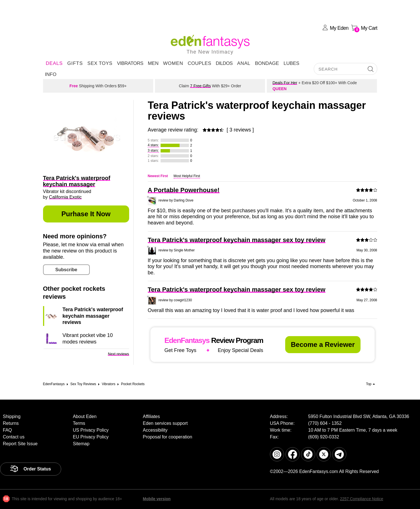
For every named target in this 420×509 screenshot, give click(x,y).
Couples (200, 63)
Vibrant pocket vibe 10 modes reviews (88, 338)
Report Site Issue (20, 444)
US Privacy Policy (91, 430)
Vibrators (130, 63)
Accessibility (155, 430)
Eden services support (165, 423)
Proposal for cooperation (167, 437)
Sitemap (81, 444)
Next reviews (118, 354)
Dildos (224, 63)
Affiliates (151, 416)
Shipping (12, 416)
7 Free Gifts (200, 86)
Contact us (14, 437)
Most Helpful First (187, 176)
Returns (11, 423)
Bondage (267, 63)
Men (153, 63)
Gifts (75, 63)
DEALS (54, 63)
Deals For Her (285, 83)
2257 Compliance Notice (362, 499)
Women (173, 63)
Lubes (291, 63)
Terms (79, 423)
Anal (244, 63)
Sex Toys (100, 63)
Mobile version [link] (157, 499)
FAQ (7, 430)
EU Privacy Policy (91, 437)
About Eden (85, 416)
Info (51, 74)
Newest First (158, 176)
